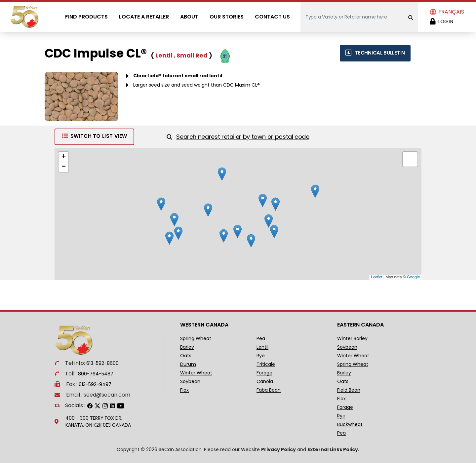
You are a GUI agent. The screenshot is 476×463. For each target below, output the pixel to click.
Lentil (262, 347)
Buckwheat (350, 424)
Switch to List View (94, 136)
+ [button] (64, 157)
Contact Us (272, 17)
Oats (186, 356)
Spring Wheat (196, 339)
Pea (261, 339)
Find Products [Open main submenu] (86, 17)
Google (413, 277)
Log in (446, 21)
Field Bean (349, 390)
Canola (265, 382)
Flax (184, 390)
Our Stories (227, 17)
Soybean (190, 382)
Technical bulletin (375, 53)
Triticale (266, 364)
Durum (188, 364)
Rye (261, 356)
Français (451, 12)
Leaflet (377, 277)
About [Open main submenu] (189, 17)
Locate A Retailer (144, 17)
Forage (264, 373)
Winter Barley (352, 339)
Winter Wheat (196, 373)
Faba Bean (269, 390)
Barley (187, 347)
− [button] (64, 167)
